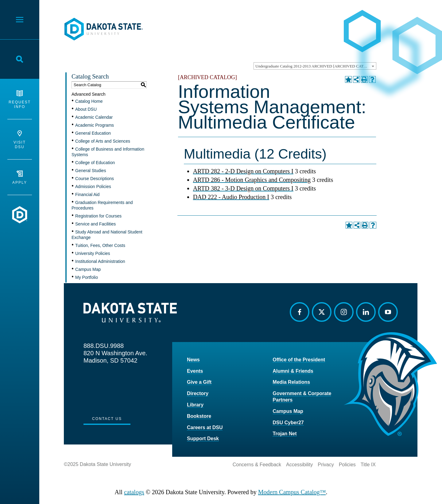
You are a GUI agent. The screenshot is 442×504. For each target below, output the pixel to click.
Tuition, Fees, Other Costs (100, 245)
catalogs (134, 492)
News (193, 360)
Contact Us (107, 419)
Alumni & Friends (293, 371)
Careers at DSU (205, 427)
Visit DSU (20, 140)
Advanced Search (89, 94)
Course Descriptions (95, 179)
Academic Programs (95, 125)
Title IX (368, 465)
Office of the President (299, 360)
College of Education (95, 163)
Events (195, 371)
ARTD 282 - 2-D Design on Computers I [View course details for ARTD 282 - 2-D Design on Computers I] (243, 171)
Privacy (326, 465)
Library (195, 405)
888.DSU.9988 (104, 346)
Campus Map (88, 269)
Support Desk (203, 439)
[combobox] (315, 66)
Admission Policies (93, 187)
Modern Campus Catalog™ (292, 492)
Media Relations (291, 382)
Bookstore (199, 416)
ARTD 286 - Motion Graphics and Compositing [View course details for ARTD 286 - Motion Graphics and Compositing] (252, 180)
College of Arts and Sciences (103, 141)
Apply (20, 178)
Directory (198, 393)
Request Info (20, 100)
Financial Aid (87, 194)
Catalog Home (89, 101)
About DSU (86, 109)
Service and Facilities (95, 224)
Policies (347, 465)
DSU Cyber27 (288, 423)
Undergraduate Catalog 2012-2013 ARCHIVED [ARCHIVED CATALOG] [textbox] (316, 66)
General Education (93, 133)
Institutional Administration (100, 261)
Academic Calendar (94, 117)
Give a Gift (199, 382)
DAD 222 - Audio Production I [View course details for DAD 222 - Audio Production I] (231, 197)
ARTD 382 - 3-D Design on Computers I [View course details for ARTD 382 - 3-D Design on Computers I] (243, 188)
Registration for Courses (98, 216)
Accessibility (299, 465)
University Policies (93, 253)
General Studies (91, 171)
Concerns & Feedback (257, 465)
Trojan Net (285, 434)
